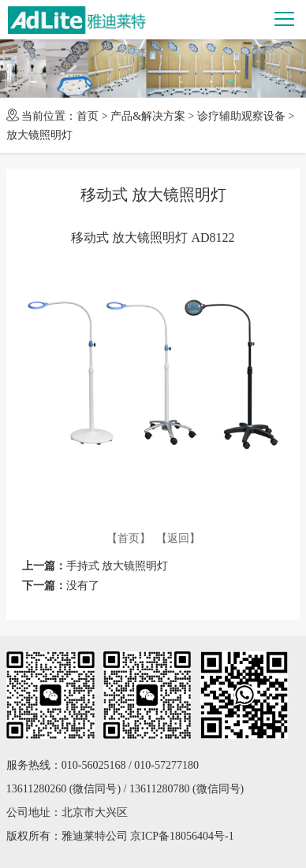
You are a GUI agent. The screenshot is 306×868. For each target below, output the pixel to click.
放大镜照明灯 (39, 135)
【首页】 (129, 538)
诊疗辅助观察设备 (241, 116)
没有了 (83, 586)
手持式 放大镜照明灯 (118, 566)
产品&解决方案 (148, 116)
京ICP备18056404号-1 (182, 836)
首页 (88, 116)
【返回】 (178, 538)
